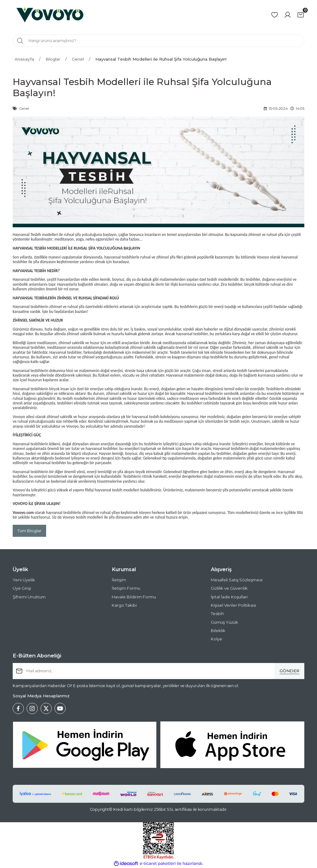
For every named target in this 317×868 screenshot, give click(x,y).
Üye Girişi (22, 588)
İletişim (119, 580)
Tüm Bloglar (29, 531)
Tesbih (217, 614)
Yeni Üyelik (24, 580)
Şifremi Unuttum (29, 597)
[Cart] (301, 15)
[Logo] (50, 15)
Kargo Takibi (124, 605)
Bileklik (218, 631)
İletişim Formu (126, 588)
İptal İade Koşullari (229, 597)
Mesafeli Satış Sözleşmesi (237, 580)
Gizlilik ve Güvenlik (229, 588)
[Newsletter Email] (158, 671)
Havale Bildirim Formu (134, 597)
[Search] (158, 41)
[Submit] (289, 671)
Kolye (217, 639)
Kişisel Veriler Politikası (233, 605)
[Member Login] (288, 15)
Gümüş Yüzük (224, 622)
